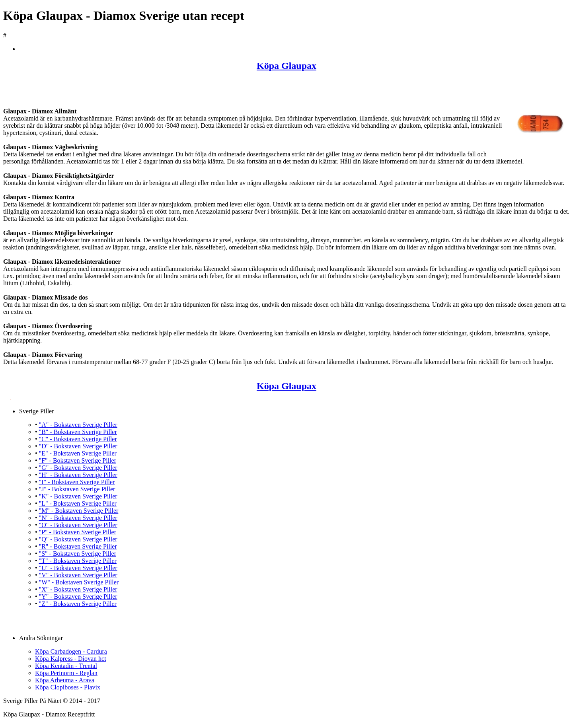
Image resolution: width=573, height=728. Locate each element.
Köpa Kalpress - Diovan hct (71, 659)
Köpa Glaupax (286, 66)
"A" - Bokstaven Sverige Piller (78, 425)
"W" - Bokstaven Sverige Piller (79, 582)
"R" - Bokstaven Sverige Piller (78, 546)
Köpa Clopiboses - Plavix (68, 687)
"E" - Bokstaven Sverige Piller (78, 453)
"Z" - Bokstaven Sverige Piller (78, 604)
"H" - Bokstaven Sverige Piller (78, 475)
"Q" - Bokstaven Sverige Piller (78, 539)
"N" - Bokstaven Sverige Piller (78, 518)
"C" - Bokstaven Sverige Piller (78, 439)
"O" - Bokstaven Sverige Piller (78, 525)
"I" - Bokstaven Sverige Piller (77, 482)
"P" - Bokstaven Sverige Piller (78, 532)
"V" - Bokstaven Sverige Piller (78, 575)
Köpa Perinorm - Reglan (66, 673)
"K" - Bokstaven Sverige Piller (78, 496)
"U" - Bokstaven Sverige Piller (78, 568)
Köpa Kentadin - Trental (66, 666)
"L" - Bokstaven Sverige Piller (78, 503)
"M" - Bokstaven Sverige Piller (79, 511)
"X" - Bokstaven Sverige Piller (78, 589)
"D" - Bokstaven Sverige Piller (78, 446)
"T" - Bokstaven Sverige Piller (78, 561)
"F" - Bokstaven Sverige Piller (78, 460)
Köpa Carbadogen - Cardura (71, 651)
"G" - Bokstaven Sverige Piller (78, 468)
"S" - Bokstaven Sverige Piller (78, 554)
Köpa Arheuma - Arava (65, 680)
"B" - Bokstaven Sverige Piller (78, 432)
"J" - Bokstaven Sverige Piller (77, 489)
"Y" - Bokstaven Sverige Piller (78, 597)
